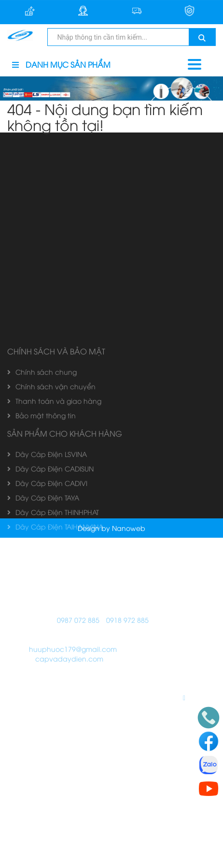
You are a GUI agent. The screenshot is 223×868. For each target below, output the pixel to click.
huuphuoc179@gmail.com (73, 792)
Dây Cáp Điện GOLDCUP (52, 684)
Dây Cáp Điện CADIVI (47, 626)
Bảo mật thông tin (42, 558)
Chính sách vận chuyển (51, 529)
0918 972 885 (127, 763)
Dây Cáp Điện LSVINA (47, 597)
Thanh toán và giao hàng (54, 544)
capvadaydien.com (69, 802)
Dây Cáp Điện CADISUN (50, 611)
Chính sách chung (42, 515)
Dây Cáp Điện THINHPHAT (53, 655)
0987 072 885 (78, 763)
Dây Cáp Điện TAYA (43, 640)
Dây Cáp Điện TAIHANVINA (55, 669)
